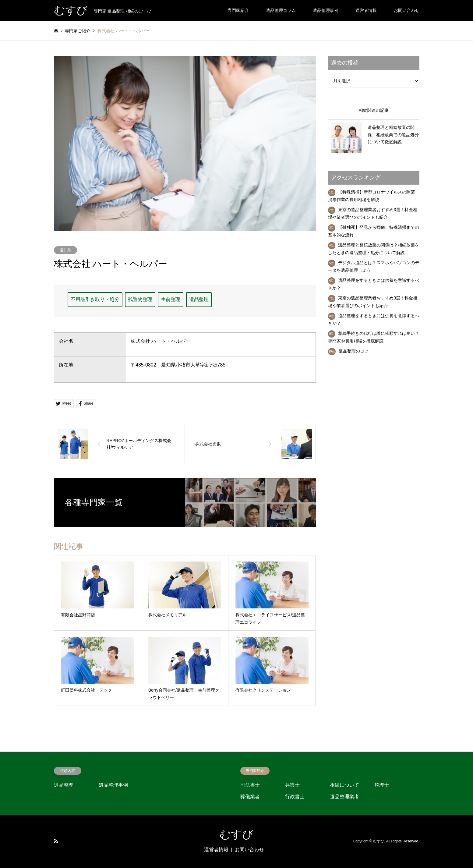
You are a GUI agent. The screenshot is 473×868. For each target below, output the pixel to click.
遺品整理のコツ (354, 351)
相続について (344, 785)
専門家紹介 (238, 10)
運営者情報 (366, 10)
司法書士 (250, 785)
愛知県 (65, 250)
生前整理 (171, 299)
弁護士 (292, 785)
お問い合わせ (407, 10)
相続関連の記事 (374, 110)
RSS (56, 841)
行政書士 (295, 797)
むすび (236, 834)
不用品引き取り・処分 (95, 299)
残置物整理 (140, 299)
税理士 (382, 785)
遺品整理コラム (281, 10)
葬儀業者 (250, 797)
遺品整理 (199, 299)
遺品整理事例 (326, 10)
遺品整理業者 (344, 797)
